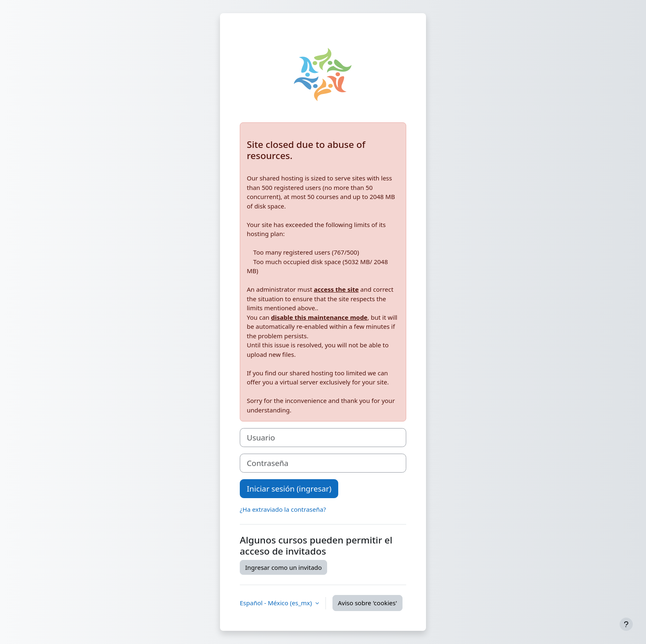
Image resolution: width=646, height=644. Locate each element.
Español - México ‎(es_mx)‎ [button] (277, 603)
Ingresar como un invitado (283, 567)
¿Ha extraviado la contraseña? (283, 509)
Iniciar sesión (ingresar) (289, 488)
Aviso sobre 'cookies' (367, 603)
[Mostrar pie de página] (626, 624)
